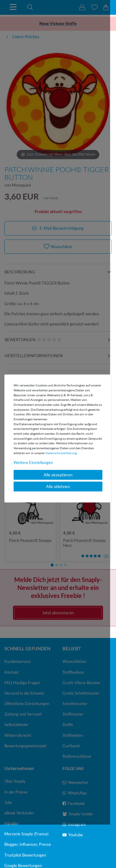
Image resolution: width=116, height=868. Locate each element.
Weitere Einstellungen (33, 462)
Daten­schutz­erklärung (61, 453)
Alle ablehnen (58, 486)
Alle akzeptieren (58, 475)
